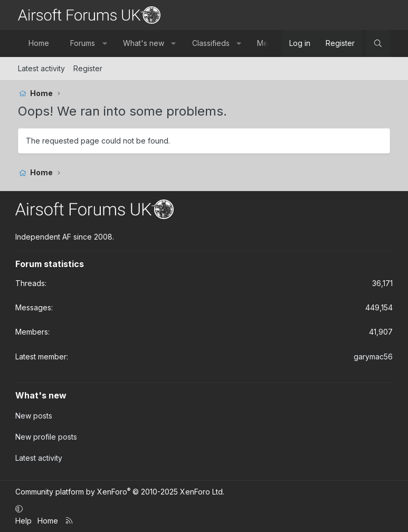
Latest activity (41, 68)
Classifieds (211, 43)
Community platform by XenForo (120, 492)
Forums (83, 43)
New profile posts (46, 437)
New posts (34, 416)
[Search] (378, 43)
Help (23, 521)
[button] (105, 43)
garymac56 (373, 357)
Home (39, 43)
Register (88, 68)
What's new (144, 43)
